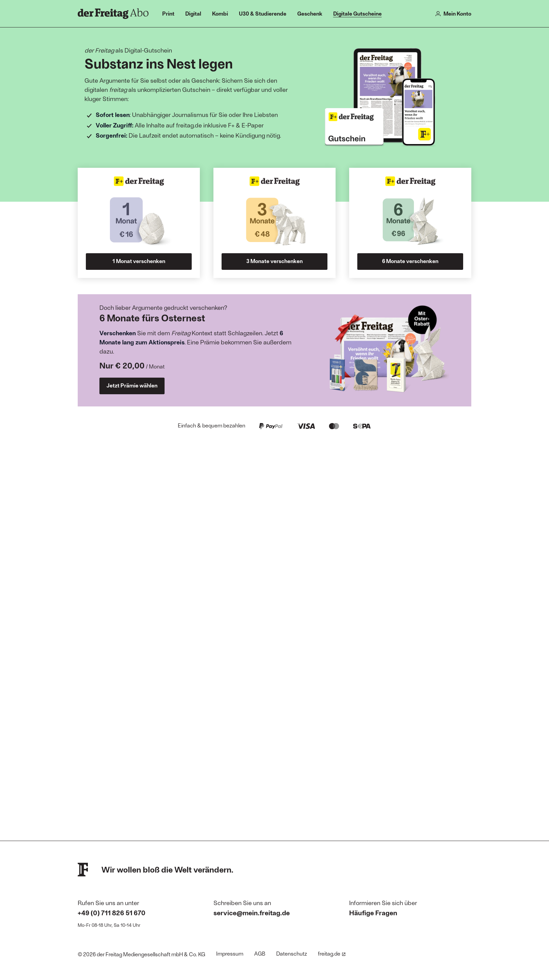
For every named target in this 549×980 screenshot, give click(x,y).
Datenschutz (292, 953)
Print (168, 13)
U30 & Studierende (263, 13)
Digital (193, 13)
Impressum (230, 953)
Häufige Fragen (373, 913)
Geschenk (310, 13)
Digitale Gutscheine (357, 13)
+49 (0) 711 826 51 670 (112, 913)
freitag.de (332, 953)
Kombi (220, 13)
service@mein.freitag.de (252, 913)
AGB (260, 953)
